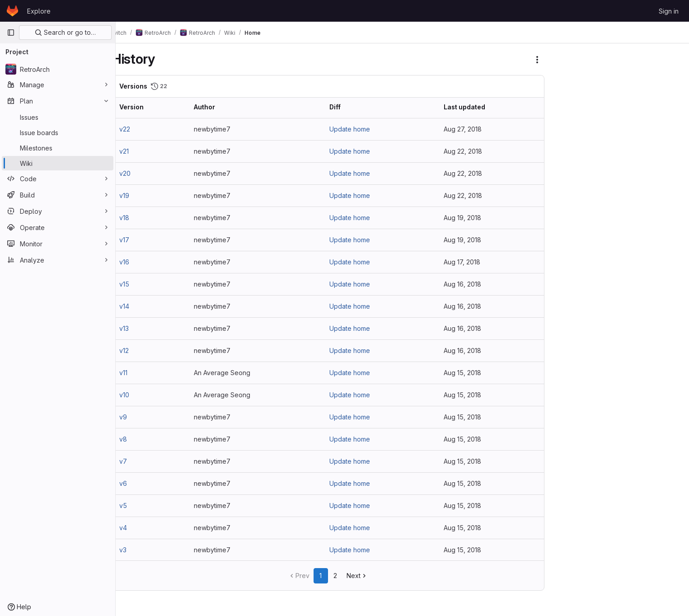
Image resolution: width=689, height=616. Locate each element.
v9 (138, 417)
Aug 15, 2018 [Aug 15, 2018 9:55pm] (468, 461)
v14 (139, 306)
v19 (139, 195)
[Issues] (58, 117)
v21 (139, 151)
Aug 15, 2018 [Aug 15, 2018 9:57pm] (468, 439)
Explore (39, 11)
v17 (139, 240)
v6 (138, 483)
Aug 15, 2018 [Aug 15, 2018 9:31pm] (468, 528)
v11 (138, 373)
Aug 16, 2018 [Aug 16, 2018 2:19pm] (468, 328)
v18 (139, 218)
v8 (138, 439)
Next (366, 576)
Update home (359, 129)
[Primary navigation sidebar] (11, 33)
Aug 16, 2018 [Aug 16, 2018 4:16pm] (468, 306)
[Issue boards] (58, 132)
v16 (139, 262)
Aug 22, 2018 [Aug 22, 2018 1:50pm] (469, 173)
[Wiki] (58, 163)
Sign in (669, 11)
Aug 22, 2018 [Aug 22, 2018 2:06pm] (469, 151)
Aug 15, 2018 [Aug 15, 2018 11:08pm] (468, 373)
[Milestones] (58, 148)
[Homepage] (12, 11)
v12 (139, 350)
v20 (140, 173)
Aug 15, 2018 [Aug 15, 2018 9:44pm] (468, 483)
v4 (138, 528)
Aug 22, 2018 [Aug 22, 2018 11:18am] (469, 195)
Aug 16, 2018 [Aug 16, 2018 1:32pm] (468, 350)
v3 (138, 550)
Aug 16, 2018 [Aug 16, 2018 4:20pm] (468, 284)
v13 (139, 328)
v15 (139, 284)
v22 (140, 129)
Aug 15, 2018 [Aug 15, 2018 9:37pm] (468, 505)
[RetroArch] (58, 69)
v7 (138, 461)
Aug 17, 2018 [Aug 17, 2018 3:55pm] (468, 262)
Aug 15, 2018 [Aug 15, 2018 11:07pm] (468, 395)
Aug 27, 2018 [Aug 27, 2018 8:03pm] (469, 129)
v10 (139, 395)
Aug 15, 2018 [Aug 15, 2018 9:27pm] (468, 550)
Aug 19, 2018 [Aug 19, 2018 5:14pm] (468, 218)
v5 (138, 505)
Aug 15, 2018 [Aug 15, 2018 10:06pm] (468, 417)
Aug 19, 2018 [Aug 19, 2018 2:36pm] (468, 240)
